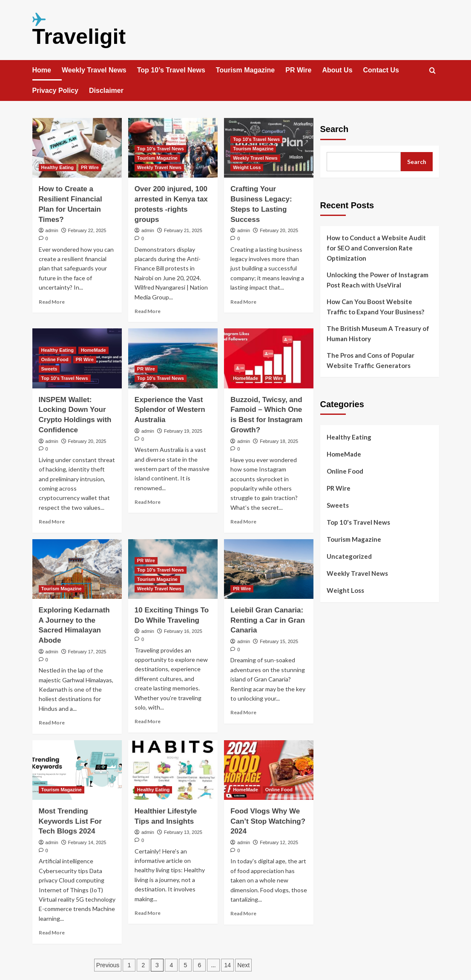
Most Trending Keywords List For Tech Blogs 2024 (70, 821)
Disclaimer (106, 91)
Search (335, 129)
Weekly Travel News (94, 70)
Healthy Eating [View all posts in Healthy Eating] (57, 167)
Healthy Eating (349, 437)
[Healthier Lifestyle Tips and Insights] (173, 770)
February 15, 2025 (279, 641)
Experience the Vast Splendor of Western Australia (170, 410)
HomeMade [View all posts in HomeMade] (93, 350)
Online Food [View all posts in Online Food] (55, 359)
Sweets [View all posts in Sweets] (49, 369)
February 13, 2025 (183, 832)
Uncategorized (349, 556)
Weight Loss (345, 590)
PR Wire (298, 70)
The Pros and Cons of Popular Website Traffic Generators (370, 360)
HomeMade (344, 454)
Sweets (338, 505)
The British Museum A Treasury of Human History (378, 333)
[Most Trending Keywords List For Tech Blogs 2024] (77, 770)
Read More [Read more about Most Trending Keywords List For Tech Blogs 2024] (52, 933)
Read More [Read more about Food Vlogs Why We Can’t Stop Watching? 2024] (243, 913)
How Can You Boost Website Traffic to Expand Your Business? (375, 307)
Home (42, 70)
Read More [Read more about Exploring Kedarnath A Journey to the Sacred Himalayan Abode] (52, 723)
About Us (337, 70)
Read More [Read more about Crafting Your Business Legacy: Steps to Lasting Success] (243, 302)
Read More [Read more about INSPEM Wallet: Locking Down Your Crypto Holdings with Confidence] (52, 522)
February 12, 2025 (279, 842)
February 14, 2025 (87, 842)
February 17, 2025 (87, 652)
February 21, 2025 (183, 230)
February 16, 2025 (183, 631)
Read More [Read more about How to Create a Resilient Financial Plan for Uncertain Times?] (52, 302)
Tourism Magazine (245, 70)
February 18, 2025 (279, 441)
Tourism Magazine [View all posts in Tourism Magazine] (157, 158)
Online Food (345, 471)
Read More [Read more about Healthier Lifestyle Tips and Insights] (148, 913)
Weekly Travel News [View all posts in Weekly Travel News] (159, 167)
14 (228, 965)
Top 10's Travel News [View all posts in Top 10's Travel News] (161, 149)
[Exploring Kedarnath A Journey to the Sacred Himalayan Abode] (77, 569)
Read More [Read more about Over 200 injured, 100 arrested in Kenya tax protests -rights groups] (148, 311)
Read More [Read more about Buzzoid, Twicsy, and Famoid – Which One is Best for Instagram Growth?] (243, 522)
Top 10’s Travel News (171, 70)
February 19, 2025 (183, 431)
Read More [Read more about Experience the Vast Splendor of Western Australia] (148, 502)
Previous (108, 965)
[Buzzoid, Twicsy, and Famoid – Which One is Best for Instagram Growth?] (269, 358)
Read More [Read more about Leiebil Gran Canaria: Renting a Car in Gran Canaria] (243, 712)
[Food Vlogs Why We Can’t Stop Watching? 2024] (269, 770)
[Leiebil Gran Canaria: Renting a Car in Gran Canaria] (269, 569)
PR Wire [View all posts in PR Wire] (90, 167)
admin (52, 230)
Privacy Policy (56, 91)
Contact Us (381, 70)
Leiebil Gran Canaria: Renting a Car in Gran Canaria (268, 620)
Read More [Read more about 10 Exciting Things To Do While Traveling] (148, 721)
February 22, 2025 (87, 230)
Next (243, 965)
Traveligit (79, 37)
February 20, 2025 (279, 230)
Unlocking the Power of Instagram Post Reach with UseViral (378, 280)
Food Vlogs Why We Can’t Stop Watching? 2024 (268, 821)
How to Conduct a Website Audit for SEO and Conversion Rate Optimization (376, 248)
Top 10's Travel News (358, 522)
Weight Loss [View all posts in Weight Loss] (247, 167)
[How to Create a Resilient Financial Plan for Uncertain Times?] (77, 148)
